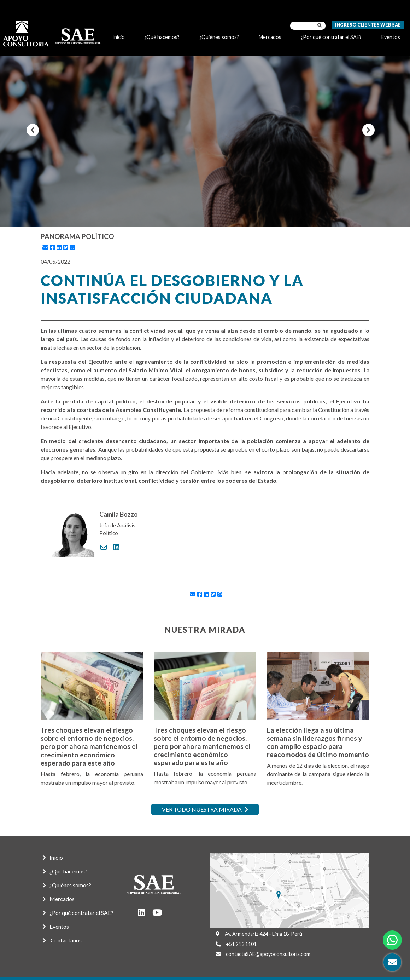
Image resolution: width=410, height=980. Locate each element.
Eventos (391, 37)
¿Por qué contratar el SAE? (331, 37)
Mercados (270, 37)
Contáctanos (62, 940)
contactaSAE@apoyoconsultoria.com (268, 954)
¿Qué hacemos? (162, 37)
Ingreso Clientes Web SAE (368, 25)
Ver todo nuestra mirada (205, 809)
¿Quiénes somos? (219, 37)
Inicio (119, 37)
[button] (33, 130)
